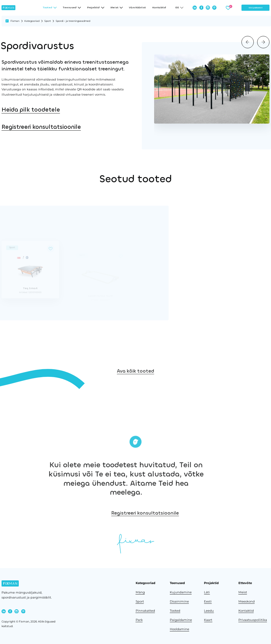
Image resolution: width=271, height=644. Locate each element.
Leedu (209, 610)
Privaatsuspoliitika (253, 620)
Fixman (15, 21)
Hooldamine (179, 629)
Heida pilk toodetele (31, 110)
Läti (207, 592)
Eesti (208, 601)
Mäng (140, 592)
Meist (243, 592)
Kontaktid (159, 8)
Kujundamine (181, 592)
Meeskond (247, 601)
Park (139, 620)
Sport (48, 21)
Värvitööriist (137, 8)
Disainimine (179, 601)
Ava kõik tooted (135, 381)
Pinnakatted (145, 610)
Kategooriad (32, 21)
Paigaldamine (181, 620)
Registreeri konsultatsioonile (41, 127)
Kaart (208, 620)
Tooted (175, 610)
